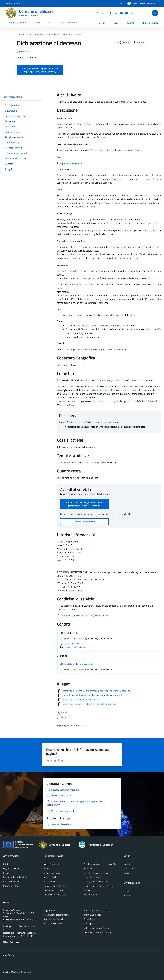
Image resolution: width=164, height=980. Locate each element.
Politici (6, 873)
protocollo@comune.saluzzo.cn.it (24, 926)
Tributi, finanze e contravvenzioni (98, 886)
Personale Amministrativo (15, 877)
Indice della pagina (22, 97)
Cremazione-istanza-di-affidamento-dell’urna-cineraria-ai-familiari (96, 691)
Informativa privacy (92, 915)
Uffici (5, 864)
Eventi (127, 895)
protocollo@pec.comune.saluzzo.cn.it (20, 933)
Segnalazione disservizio (54, 919)
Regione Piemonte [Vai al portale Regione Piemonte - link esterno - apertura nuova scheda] (13, 3)
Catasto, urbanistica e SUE (55, 886)
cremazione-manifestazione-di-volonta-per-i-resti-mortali (92, 695)
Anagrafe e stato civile (54, 873)
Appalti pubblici (50, 877)
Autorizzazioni (50, 882)
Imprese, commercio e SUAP (96, 873)
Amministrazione (18, 23)
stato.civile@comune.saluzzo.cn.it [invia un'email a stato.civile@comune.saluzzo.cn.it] (77, 647)
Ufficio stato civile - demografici (76, 664)
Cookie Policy (90, 919)
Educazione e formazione (55, 895)
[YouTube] (120, 13)
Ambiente (48, 868)
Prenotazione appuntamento (56, 915)
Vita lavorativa (90, 895)
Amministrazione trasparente (97, 910)
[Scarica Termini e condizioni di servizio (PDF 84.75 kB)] (83, 616)
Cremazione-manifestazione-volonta (81, 700)
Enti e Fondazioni (11, 882)
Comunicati (129, 868)
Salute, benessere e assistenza (97, 882)
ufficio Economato (104, 390)
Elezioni (102, 23)
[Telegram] (126, 13)
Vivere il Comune (68, 23)
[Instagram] (131, 13)
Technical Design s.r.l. (22, 972)
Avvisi (126, 873)
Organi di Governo (11, 868)
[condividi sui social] (124, 43)
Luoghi (127, 891)
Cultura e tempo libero (53, 890)
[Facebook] (109, 13)
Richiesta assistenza (53, 923)
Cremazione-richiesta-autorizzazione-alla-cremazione (89, 704)
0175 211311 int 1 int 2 (73, 644)
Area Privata (9, 955)
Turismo (131, 23)
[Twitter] (115, 13)
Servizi (50, 23)
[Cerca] (155, 13)
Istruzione (116, 23)
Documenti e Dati (11, 886)
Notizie (127, 864)
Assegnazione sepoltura (69, 163)
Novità (36, 23)
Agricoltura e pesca (52, 864)
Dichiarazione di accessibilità (96, 928)
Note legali (89, 923)
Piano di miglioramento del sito (97, 932)
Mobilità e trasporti (92, 877)
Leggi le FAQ (49, 910)
